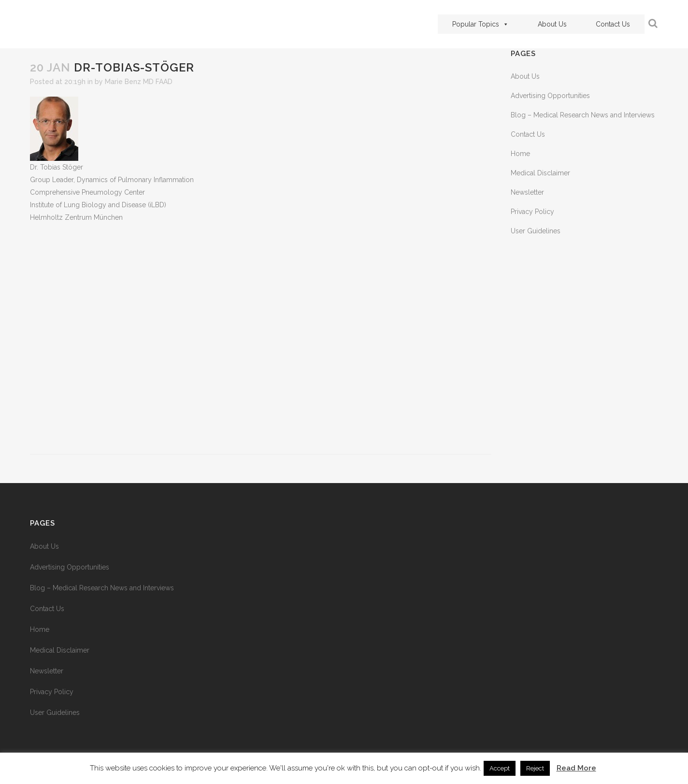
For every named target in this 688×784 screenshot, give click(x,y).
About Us (552, 24)
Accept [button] (500, 768)
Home (520, 154)
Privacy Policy (532, 212)
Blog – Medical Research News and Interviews (583, 115)
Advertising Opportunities (550, 96)
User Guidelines (536, 231)
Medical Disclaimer (540, 173)
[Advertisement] (261, 339)
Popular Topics (480, 24)
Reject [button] (535, 768)
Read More (576, 768)
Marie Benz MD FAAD (139, 82)
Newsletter (527, 192)
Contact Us (613, 24)
